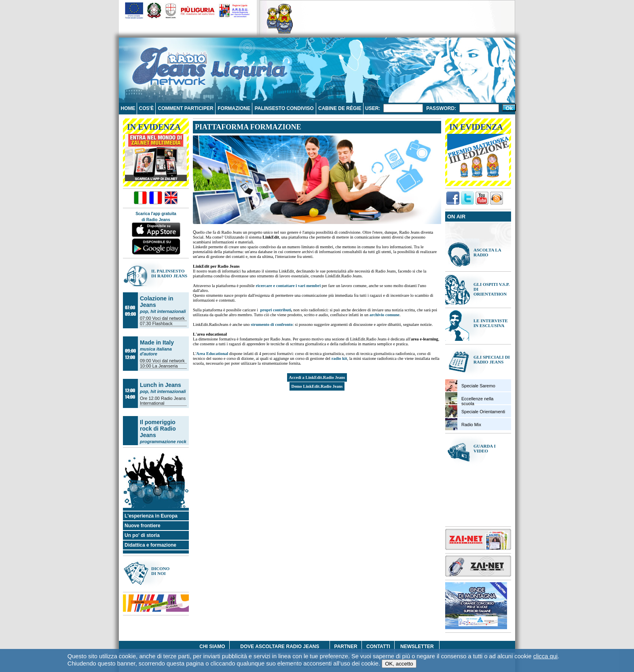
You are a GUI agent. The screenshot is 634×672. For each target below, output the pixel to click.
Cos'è (146, 108)
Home (128, 108)
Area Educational (212, 354)
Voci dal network (169, 318)
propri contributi (276, 310)
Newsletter (417, 647)
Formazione (234, 108)
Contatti (378, 647)
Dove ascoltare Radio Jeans (280, 647)
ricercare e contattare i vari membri (288, 286)
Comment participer (186, 108)
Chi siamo (212, 647)
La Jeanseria (165, 366)
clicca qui (545, 656)
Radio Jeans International (163, 401)
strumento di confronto (272, 324)
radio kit (339, 358)
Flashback (163, 323)
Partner (346, 647)
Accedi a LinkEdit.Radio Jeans (317, 377)
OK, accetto (399, 664)
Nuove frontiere (143, 526)
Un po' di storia (142, 535)
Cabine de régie (340, 108)
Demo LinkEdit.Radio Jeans (317, 386)
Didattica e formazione (150, 545)
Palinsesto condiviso (284, 108)
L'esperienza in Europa (151, 516)
